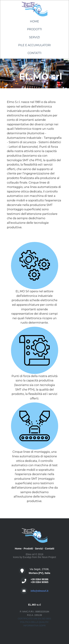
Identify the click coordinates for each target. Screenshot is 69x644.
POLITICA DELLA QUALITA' (34, 622)
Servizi (34, 37)
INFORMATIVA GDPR (34, 626)
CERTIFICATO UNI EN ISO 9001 (34, 619)
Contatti (34, 53)
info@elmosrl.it (39, 591)
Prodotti (34, 29)
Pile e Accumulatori (34, 45)
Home (35, 21)
